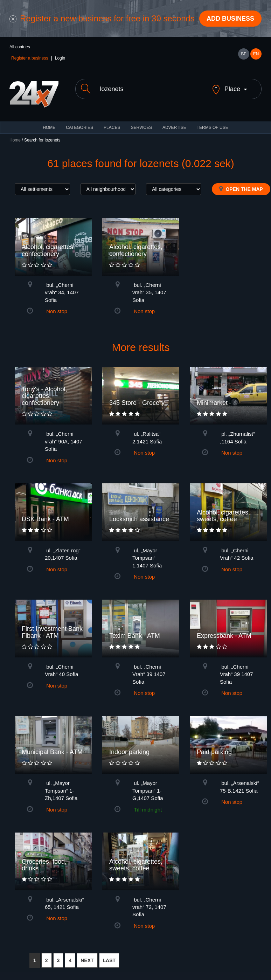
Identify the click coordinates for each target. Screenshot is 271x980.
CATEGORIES (79, 127)
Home (15, 140)
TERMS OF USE (213, 127)
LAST (109, 960)
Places (112, 127)
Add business (230, 19)
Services (141, 127)
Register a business (30, 58)
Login (60, 58)
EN (256, 54)
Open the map (241, 189)
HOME (49, 127)
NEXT (87, 960)
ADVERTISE (174, 127)
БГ (243, 54)
